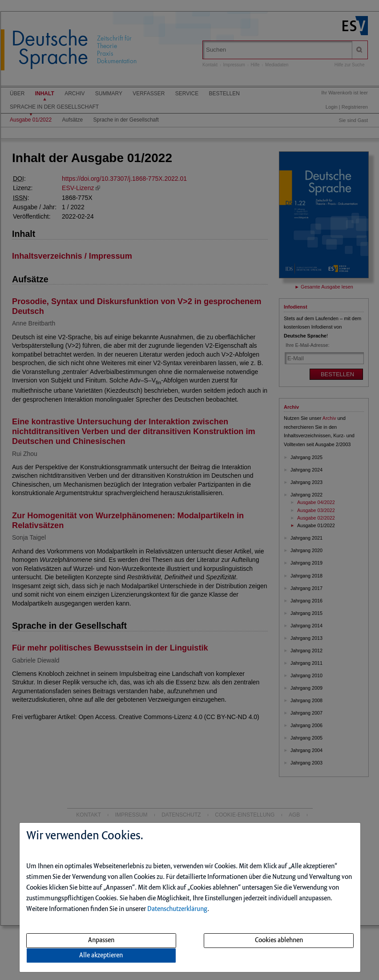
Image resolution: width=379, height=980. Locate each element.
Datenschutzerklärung (177, 909)
